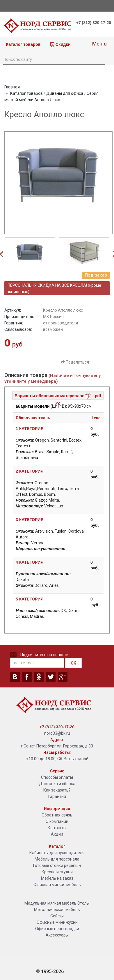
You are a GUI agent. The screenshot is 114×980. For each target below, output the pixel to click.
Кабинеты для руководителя (57, 853)
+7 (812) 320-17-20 (94, 23)
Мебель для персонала (57, 859)
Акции (57, 834)
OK (73, 663)
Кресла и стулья (57, 872)
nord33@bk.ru (57, 733)
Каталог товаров (23, 44)
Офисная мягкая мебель (57, 885)
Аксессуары (57, 935)
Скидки (60, 45)
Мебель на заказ (57, 878)
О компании (57, 821)
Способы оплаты (57, 777)
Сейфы (57, 916)
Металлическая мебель (57, 910)
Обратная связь (57, 815)
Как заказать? (57, 790)
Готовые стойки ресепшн (57, 865)
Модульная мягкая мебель (50, 903)
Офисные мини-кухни (57, 922)
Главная (12, 87)
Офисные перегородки (57, 929)
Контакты (57, 828)
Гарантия (57, 796)
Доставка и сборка (57, 784)
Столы (83, 903)
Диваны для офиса (65, 93)
